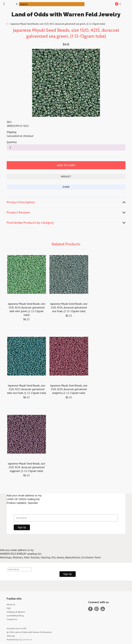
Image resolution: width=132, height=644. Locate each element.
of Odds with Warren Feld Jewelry (66, 14)
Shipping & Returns (16, 612)
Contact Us (12, 619)
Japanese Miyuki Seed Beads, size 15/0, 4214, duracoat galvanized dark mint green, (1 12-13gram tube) (27, 309)
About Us (11, 604)
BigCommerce (25, 640)
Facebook (90, 609)
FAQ (9, 608)
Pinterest (97, 609)
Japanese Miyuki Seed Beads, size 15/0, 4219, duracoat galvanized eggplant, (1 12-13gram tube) (27, 467)
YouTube (103, 609)
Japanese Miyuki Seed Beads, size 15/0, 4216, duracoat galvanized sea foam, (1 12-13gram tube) (69, 307)
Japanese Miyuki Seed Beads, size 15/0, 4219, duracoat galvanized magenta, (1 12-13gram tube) (69, 389)
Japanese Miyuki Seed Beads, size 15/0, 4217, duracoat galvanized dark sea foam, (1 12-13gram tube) (27, 389)
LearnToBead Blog (15, 616)
